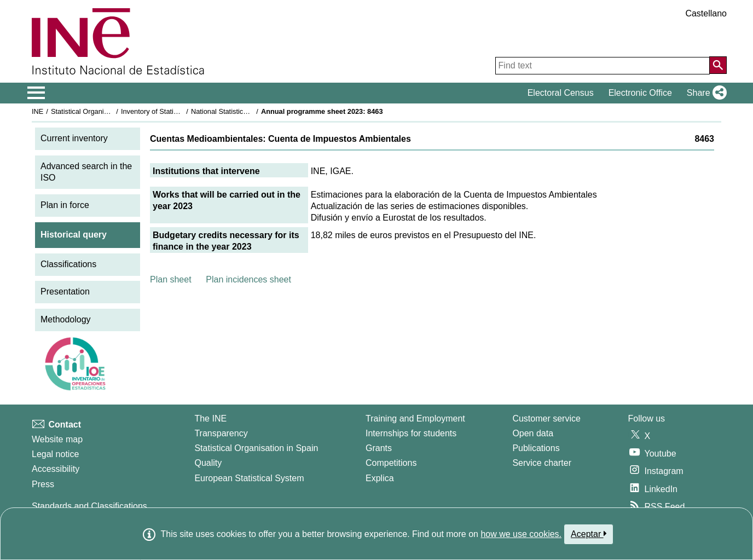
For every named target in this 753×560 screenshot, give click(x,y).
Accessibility (56, 469)
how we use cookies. (521, 534)
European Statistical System (249, 478)
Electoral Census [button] (561, 93)
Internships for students (411, 433)
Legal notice (55, 454)
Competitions (391, 463)
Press (43, 484)
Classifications (68, 264)
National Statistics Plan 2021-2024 (245, 111)
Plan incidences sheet (248, 279)
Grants (379, 448)
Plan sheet (171, 279)
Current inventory (74, 138)
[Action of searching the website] (718, 65)
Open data (533, 433)
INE (37, 111)
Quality (208, 463)
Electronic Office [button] (640, 93)
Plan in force (65, 205)
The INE (210, 418)
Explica (380, 478)
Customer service (546, 418)
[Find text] (603, 66)
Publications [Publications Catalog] (536, 448)
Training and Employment (415, 418)
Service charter (542, 463)
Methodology (66, 319)
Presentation (65, 291)
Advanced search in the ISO (86, 172)
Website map (57, 439)
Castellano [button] (706, 13)
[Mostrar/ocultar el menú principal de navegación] (36, 93)
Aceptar (589, 534)
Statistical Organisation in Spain (100, 111)
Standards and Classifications (89, 506)
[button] (705, 93)
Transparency (221, 433)
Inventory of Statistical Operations (173, 111)
